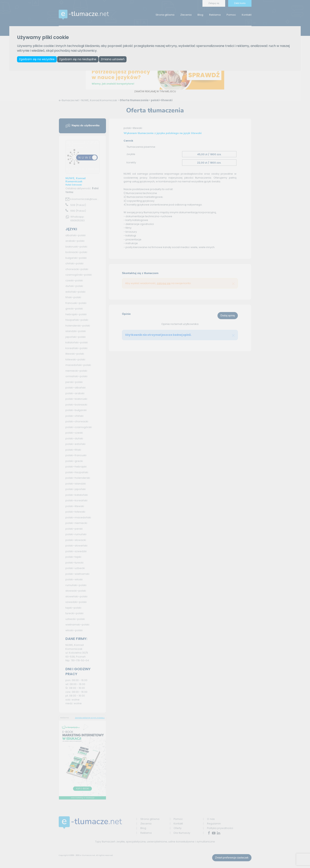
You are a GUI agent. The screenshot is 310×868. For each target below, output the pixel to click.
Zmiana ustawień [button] (116, 60)
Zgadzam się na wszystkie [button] (37, 60)
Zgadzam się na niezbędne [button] (80, 60)
